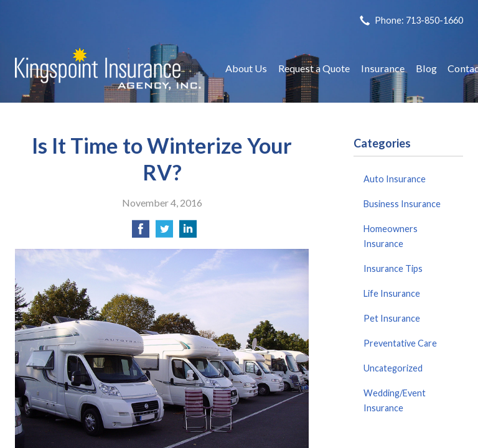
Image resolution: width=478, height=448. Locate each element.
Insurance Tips (393, 268)
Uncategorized (393, 368)
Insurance (383, 68)
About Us (246, 68)
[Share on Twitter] (164, 232)
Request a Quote (314, 68)
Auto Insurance (395, 179)
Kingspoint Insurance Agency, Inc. (108, 69)
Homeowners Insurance (391, 236)
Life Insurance (392, 293)
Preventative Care (400, 343)
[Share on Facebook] (141, 232)
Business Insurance (402, 204)
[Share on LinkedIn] (188, 232)
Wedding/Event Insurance (395, 400)
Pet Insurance (392, 318)
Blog (426, 68)
